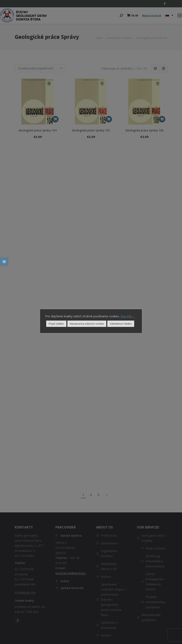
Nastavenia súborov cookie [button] (87, 324)
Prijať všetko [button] (56, 324)
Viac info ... (128, 316)
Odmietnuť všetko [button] (121, 324)
